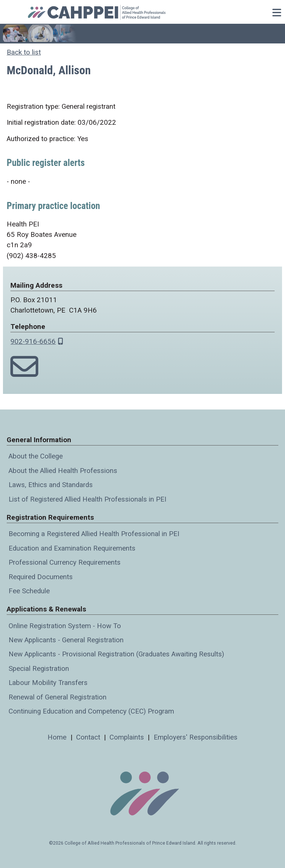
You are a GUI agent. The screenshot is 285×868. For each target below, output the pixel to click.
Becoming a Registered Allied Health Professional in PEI (94, 534)
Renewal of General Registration (58, 697)
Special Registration (39, 669)
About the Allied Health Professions (63, 471)
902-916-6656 (33, 342)
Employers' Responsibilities (196, 737)
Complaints (127, 737)
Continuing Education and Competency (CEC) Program (91, 711)
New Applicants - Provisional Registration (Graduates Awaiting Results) (116, 654)
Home (57, 737)
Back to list (24, 52)
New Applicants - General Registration (66, 640)
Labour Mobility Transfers (48, 683)
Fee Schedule (29, 591)
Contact (88, 737)
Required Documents (41, 577)
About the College (36, 456)
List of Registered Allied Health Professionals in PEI (87, 499)
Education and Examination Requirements (72, 548)
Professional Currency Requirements (65, 562)
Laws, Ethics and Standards (51, 485)
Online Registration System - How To (65, 626)
